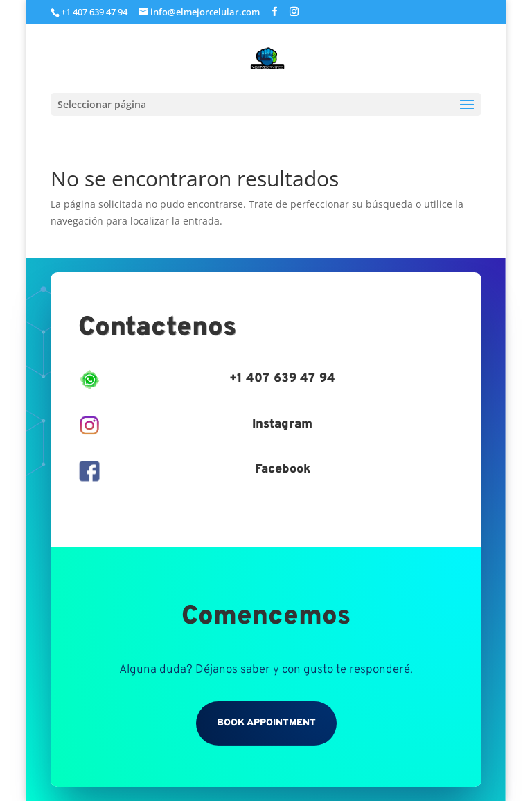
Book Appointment (266, 723)
